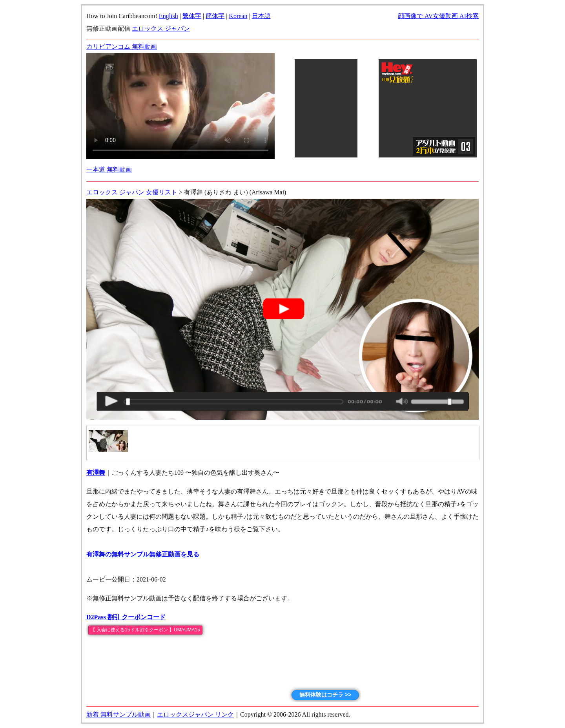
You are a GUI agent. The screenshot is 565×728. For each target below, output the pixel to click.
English (169, 16)
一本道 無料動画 (109, 169)
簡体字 (215, 16)
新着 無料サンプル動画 (118, 714)
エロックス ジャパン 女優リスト (132, 192)
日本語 (261, 16)
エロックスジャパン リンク (195, 714)
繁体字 (192, 16)
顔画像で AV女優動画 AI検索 (438, 16)
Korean (238, 16)
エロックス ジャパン (161, 28)
